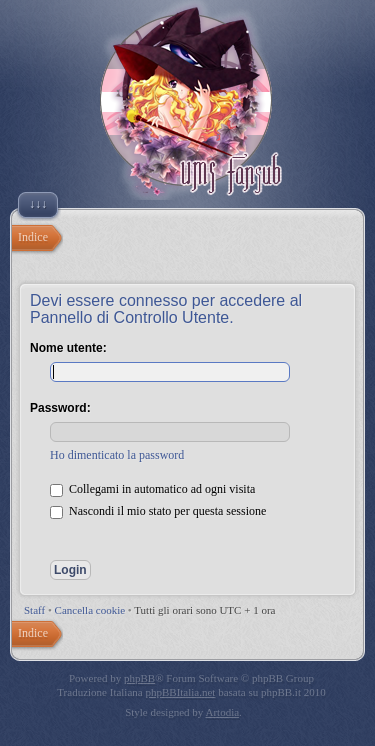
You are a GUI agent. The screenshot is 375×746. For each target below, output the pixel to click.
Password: (60, 408)
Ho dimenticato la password (117, 455)
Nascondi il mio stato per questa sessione (158, 511)
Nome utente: (68, 348)
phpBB (139, 678)
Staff (34, 610)
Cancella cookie (90, 610)
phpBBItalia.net (180, 692)
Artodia (223, 712)
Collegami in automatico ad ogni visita (152, 489)
